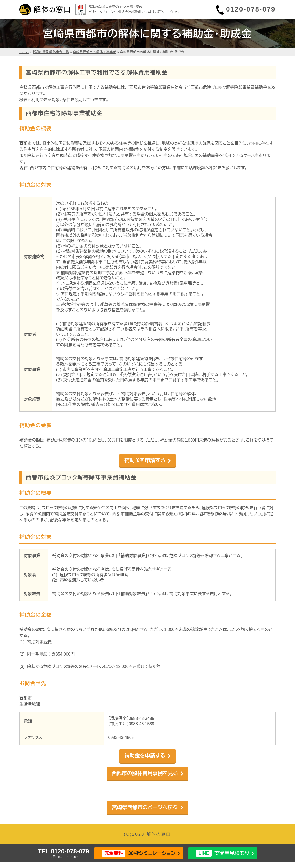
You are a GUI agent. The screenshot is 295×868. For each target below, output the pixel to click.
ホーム (24, 52)
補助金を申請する (145, 460)
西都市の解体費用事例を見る (145, 773)
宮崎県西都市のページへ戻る (145, 807)
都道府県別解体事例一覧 (51, 52)
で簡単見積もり (223, 853)
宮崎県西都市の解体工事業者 (95, 52)
